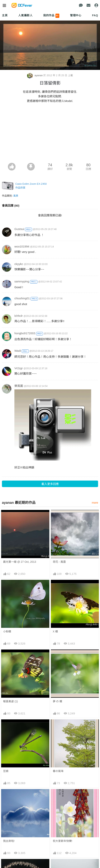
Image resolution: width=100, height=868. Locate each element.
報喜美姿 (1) (10, 701)
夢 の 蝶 (58, 701)
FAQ (95, 15)
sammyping (22, 281)
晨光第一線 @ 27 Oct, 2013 (20, 562)
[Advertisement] (50, 134)
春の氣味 (58, 771)
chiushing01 (22, 298)
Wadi (18, 351)
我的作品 (51, 16)
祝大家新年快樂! (63, 841)
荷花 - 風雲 (59, 562)
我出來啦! (9, 841)
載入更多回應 (50, 484)
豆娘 (6, 771)
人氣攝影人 (25, 15)
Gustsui (19, 229)
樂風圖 (19, 386)
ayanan (35, 75)
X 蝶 (55, 631)
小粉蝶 (7, 631)
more (95, 503)
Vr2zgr (19, 368)
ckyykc (19, 264)
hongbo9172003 (25, 333)
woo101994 (22, 246)
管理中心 (76, 15)
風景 (16, 196)
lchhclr (19, 316)
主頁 (5, 15)
